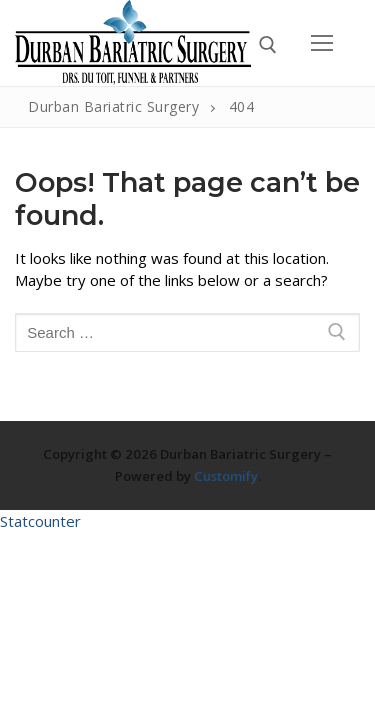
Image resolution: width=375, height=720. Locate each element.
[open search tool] (268, 45)
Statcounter (40, 521)
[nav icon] (322, 42)
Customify (226, 476)
